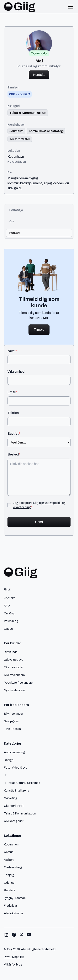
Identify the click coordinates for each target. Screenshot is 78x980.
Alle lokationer (14, 913)
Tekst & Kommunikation (20, 813)
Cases (8, 629)
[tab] (39, 210)
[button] (70, 7)
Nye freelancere (14, 690)
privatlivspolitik (51, 503)
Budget (14, 434)
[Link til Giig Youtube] (29, 935)
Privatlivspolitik (14, 957)
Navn (12, 351)
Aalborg (9, 860)
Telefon (13, 413)
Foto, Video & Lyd (16, 768)
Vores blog (11, 621)
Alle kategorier (14, 821)
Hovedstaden (17, 162)
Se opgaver (12, 721)
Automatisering (14, 752)
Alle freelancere (14, 675)
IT (5, 775)
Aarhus (9, 852)
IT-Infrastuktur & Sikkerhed (22, 783)
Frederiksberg (13, 867)
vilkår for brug (22, 507)
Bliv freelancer (13, 714)
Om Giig (9, 613)
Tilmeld (39, 330)
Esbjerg (9, 875)
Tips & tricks (12, 729)
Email (12, 392)
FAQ (7, 606)
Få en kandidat (14, 667)
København (16, 157)
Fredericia (10, 906)
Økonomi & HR (14, 806)
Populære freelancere (18, 683)
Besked (14, 454)
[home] (20, 7)
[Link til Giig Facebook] (14, 935)
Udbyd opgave (14, 660)
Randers (10, 890)
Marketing (11, 798)
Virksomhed (16, 372)
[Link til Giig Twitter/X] (21, 935)
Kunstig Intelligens (17, 790)
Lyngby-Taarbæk (15, 898)
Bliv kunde (11, 652)
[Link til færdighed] (16, 131)
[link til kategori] (28, 113)
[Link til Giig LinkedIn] (6, 935)
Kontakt (39, 75)
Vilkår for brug (13, 965)
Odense (9, 883)
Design (9, 760)
